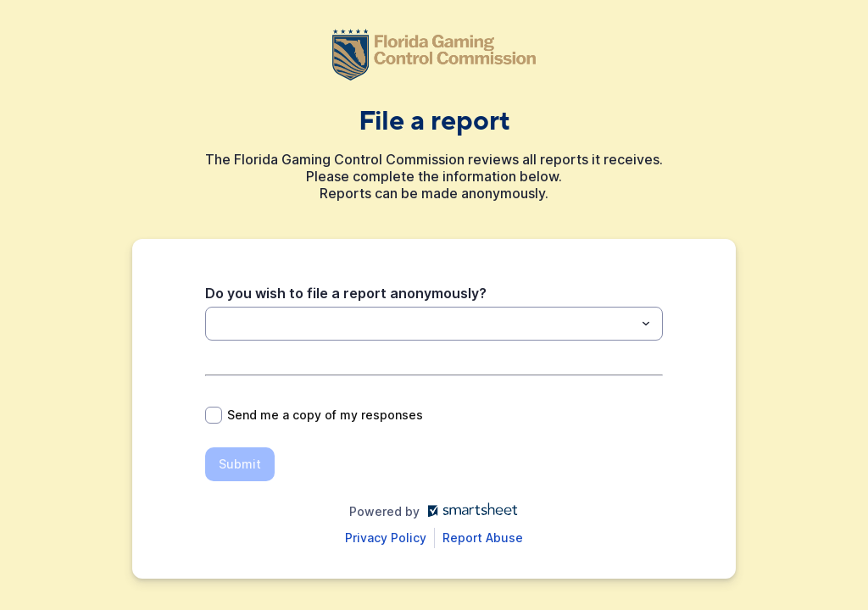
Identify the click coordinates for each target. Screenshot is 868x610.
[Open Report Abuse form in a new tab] (483, 538)
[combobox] (434, 324)
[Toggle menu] (646, 324)
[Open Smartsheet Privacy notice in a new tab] (386, 538)
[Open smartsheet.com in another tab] (469, 511)
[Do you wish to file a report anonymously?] (420, 324)
